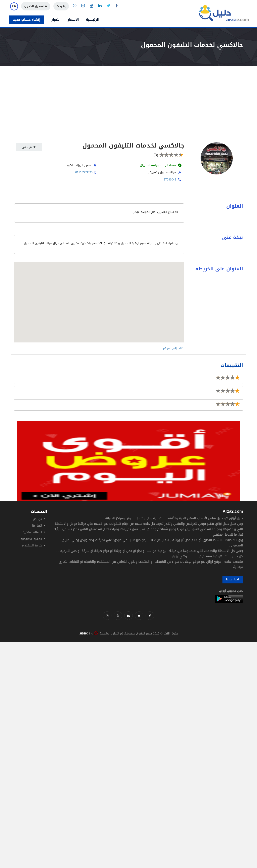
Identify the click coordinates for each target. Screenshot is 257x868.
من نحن (37, 519)
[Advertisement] (128, 96)
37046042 (170, 180)
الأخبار (56, 20)
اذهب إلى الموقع (174, 348)
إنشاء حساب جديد (27, 20)
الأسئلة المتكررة (32, 532)
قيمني (29, 147)
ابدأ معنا (233, 580)
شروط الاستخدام (32, 546)
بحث (61, 6)
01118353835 (84, 172)
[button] (99, 299)
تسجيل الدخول (36, 6)
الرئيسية (93, 20)
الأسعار (73, 20)
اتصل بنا (37, 526)
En (14, 6)
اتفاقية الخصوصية (31, 539)
